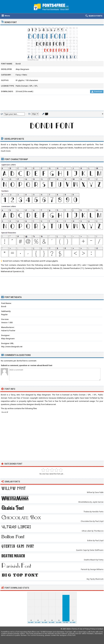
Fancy (18, 75)
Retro (25, 75)
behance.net (51, 404)
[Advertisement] (52, 103)
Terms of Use (77, 629)
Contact (100, 629)
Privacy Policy (90, 629)
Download (97, 92)
